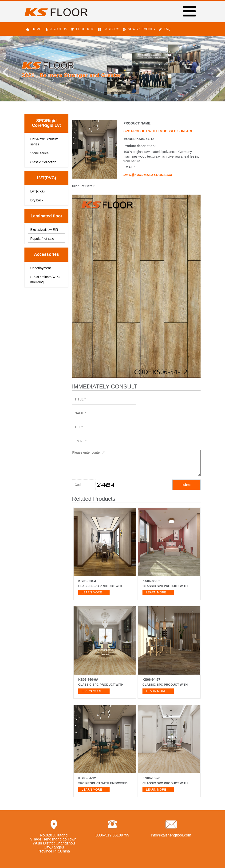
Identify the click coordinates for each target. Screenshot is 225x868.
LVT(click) (37, 191)
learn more (92, 592)
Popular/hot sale (42, 239)
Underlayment (41, 268)
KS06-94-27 (151, 680)
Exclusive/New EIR (44, 230)
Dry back (37, 200)
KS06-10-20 (151, 778)
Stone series (39, 153)
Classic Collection (43, 162)
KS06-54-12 (87, 778)
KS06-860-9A (88, 680)
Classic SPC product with (101, 586)
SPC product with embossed (103, 783)
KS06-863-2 (151, 581)
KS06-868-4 (87, 581)
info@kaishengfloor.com (171, 835)
